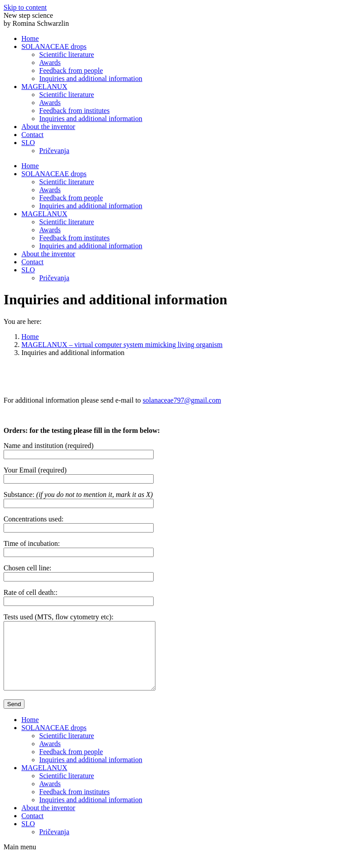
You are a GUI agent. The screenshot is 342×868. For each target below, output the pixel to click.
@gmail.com (203, 400)
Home (30, 337)
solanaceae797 (163, 400)
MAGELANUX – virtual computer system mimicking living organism (122, 345)
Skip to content (25, 7)
